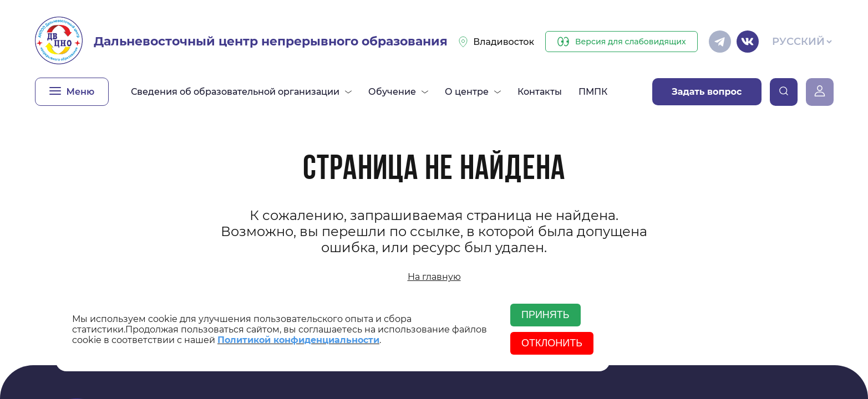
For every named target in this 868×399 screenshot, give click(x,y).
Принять (545, 315)
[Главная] (59, 42)
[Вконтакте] (748, 42)
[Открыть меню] (72, 92)
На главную (434, 277)
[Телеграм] (720, 42)
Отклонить (552, 343)
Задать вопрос (707, 92)
